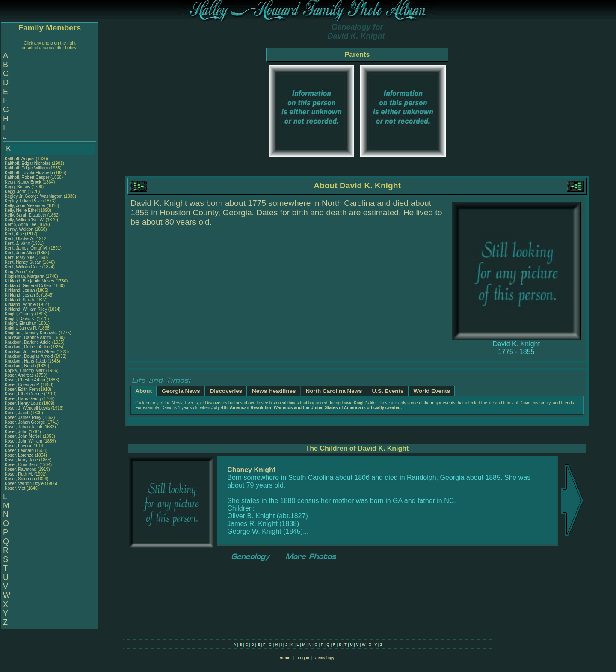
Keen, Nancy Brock (23, 182)
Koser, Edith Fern (21, 389)
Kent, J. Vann (17, 243)
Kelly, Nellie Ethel (21, 210)
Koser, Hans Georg (23, 399)
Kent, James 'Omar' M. (26, 248)
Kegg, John (16, 192)
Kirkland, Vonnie (21, 305)
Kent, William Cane (23, 267)
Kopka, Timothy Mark (25, 370)
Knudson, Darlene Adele (28, 342)
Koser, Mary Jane (21, 460)
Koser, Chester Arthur (25, 380)
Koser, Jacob (18, 413)
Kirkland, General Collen (28, 286)
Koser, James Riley (23, 418)
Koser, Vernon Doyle (24, 483)
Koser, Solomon (20, 479)
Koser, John (17, 432)
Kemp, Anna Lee (21, 224)
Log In (304, 658)
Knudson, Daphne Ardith (28, 337)
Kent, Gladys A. (19, 239)
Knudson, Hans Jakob (26, 361)
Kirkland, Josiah (20, 290)
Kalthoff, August (20, 159)
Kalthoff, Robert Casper (27, 177)
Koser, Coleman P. (22, 385)
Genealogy (325, 658)
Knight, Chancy (20, 314)
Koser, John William (24, 441)
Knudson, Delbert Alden (27, 347)
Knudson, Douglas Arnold (29, 356)
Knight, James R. (21, 328)
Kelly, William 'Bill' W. (25, 220)
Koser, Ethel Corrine (24, 394)
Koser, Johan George (25, 422)
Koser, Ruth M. (19, 474)
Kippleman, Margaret (25, 276)
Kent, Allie (15, 234)
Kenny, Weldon (20, 229)
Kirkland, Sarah (20, 300)
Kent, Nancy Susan (23, 262)
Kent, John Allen (20, 253)
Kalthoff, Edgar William (26, 168)
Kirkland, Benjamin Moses (30, 281)
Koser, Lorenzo (20, 455)
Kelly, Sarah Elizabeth (25, 215)
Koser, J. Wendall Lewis (27, 408)
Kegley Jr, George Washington (34, 196)
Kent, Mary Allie (19, 257)
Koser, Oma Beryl (21, 465)
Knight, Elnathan (21, 323)
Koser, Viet (16, 488)
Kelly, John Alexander (25, 206)
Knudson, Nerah (21, 366)
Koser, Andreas (20, 375)
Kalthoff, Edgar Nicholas (28, 163)
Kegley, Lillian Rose (23, 201)
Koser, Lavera (18, 446)
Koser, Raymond (21, 469)
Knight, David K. (20, 319)
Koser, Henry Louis (23, 403)
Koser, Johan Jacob (24, 427)
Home (285, 658)
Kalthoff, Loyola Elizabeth (29, 173)
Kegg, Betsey (18, 187)
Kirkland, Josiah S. (22, 295)
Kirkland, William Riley (26, 309)
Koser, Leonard (20, 450)
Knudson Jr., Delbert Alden (30, 352)
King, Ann (15, 272)
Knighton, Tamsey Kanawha (31, 333)
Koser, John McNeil (23, 436)
